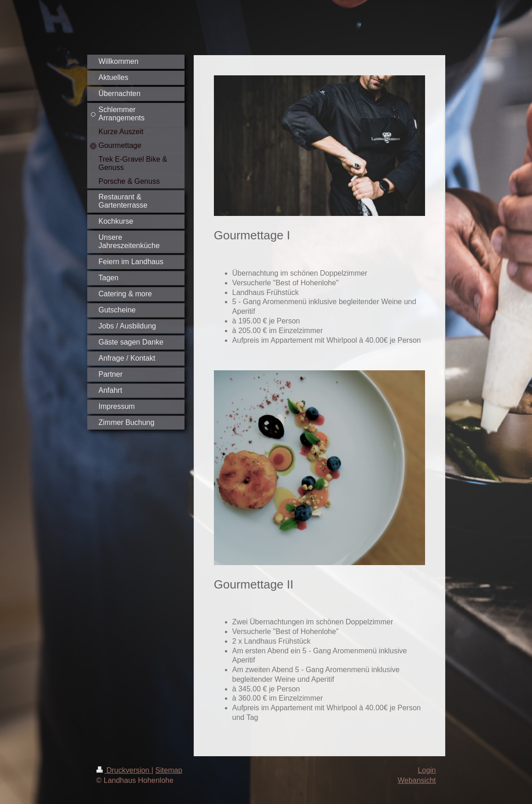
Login (427, 770)
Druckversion (124, 770)
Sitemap (169, 770)
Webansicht (417, 780)
